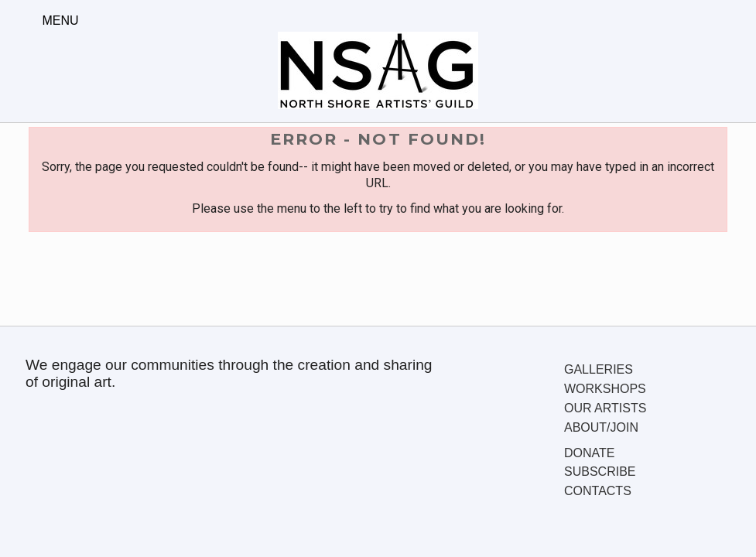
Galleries (599, 369)
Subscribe (600, 472)
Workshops (605, 389)
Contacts (598, 491)
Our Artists (605, 408)
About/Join (601, 427)
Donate (589, 453)
